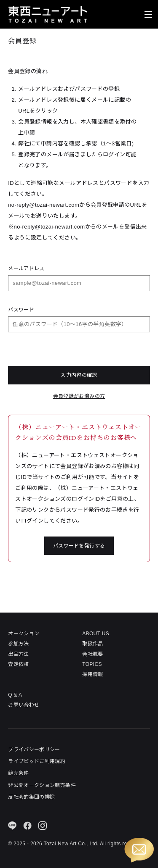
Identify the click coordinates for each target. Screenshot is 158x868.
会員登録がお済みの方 (79, 396)
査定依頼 (18, 664)
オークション (24, 634)
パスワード (21, 310)
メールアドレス (26, 268)
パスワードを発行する (79, 546)
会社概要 (92, 654)
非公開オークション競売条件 (42, 785)
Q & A (15, 695)
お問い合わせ (24, 705)
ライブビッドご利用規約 (37, 761)
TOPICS (92, 664)
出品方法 (18, 654)
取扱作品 (92, 644)
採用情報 (92, 674)
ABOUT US (96, 634)
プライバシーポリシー (34, 750)
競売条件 (18, 773)
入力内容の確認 (79, 375)
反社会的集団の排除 (31, 797)
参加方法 (18, 644)
